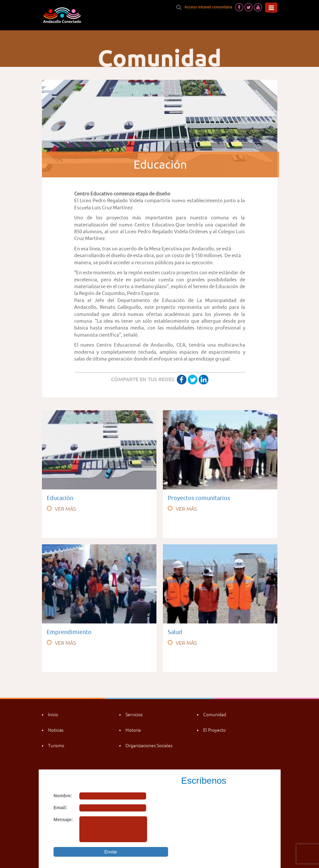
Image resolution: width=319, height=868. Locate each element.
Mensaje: (63, 820)
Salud (175, 632)
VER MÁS (61, 509)
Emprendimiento (69, 632)
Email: (60, 808)
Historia (133, 730)
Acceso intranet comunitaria (208, 7)
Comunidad (215, 715)
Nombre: (63, 796)
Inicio (53, 715)
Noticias (56, 730)
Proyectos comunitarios (199, 498)
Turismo (56, 746)
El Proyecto (214, 730)
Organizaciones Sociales (149, 746)
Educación (60, 498)
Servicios (134, 715)
